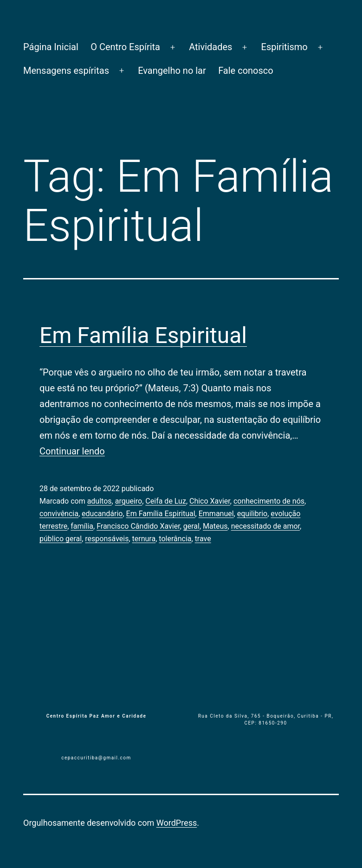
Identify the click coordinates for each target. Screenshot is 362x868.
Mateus (215, 526)
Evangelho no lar (172, 71)
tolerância (175, 539)
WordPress (177, 823)
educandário (102, 514)
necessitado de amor (265, 526)
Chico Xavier (210, 501)
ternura (144, 539)
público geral (61, 539)
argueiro (129, 501)
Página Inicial (51, 47)
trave (203, 539)
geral (191, 526)
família (82, 526)
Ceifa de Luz (166, 501)
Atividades (210, 47)
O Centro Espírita (125, 47)
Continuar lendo (72, 451)
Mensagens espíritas (66, 71)
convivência (59, 514)
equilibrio (252, 514)
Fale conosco (246, 71)
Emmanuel (216, 514)
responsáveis (107, 539)
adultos (100, 501)
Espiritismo (284, 47)
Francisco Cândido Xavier (138, 526)
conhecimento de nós (269, 501)
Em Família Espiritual (143, 335)
